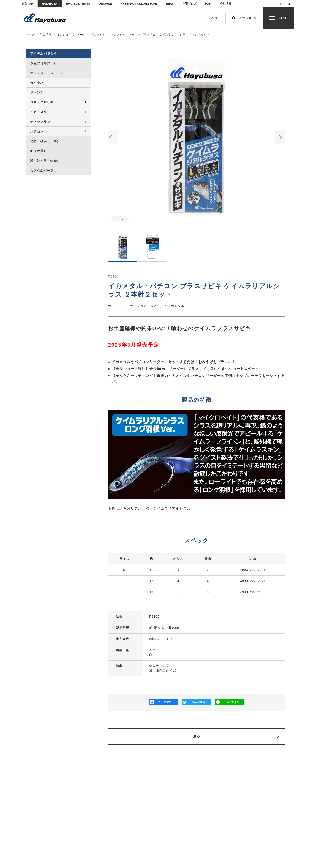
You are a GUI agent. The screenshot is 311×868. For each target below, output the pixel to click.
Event (214, 18)
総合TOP (27, 4)
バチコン (37, 131)
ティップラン (40, 122)
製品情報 (46, 35)
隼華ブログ (189, 4)
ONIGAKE (105, 4)
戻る (197, 736)
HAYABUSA (50, 4)
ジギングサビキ (42, 102)
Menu (283, 18)
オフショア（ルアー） (71, 35)
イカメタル (99, 35)
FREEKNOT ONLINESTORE (139, 4)
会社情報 (226, 4)
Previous (113, 137)
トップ (30, 35)
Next (280, 137)
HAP (208, 4)
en (290, 4)
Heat (170, 4)
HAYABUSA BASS (78, 4)
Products (247, 18)
